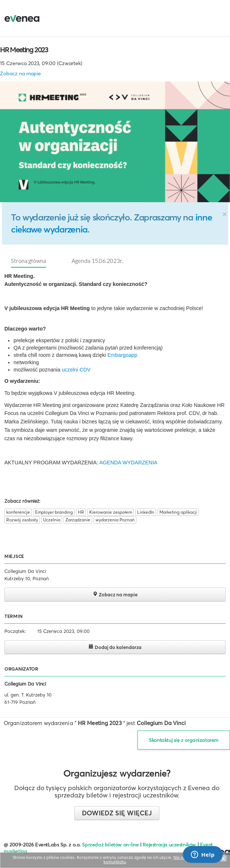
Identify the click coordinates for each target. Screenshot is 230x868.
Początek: (15, 631)
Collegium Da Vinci (25, 684)
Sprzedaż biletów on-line (110, 845)
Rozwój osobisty (22, 520)
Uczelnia (52, 520)
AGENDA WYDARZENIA (129, 463)
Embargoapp (122, 355)
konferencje (18, 512)
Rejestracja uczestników (169, 845)
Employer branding (54, 512)
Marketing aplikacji (178, 512)
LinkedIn (146, 512)
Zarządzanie (78, 520)
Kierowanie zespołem (111, 512)
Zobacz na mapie (20, 73)
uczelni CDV (76, 370)
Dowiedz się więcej (117, 813)
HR (81, 512)
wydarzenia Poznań (115, 520)
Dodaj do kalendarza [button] (115, 647)
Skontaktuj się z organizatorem (184, 740)
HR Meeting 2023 (24, 50)
